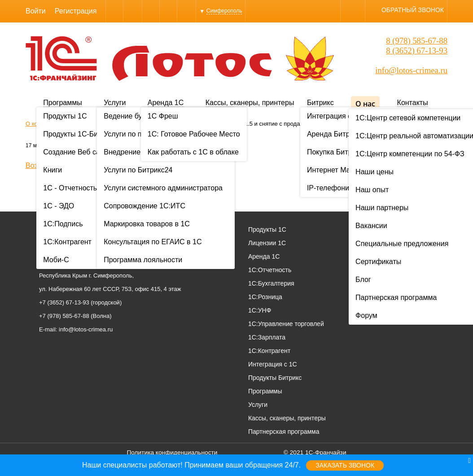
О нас (365, 104)
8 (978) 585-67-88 (417, 41)
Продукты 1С (267, 229)
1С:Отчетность (270, 270)
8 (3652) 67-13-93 (417, 51)
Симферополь (224, 11)
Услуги (115, 103)
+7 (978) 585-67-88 (64, 316)
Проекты (419, 243)
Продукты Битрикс (275, 378)
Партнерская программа (284, 432)
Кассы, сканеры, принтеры (250, 103)
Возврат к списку (54, 165)
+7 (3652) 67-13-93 (64, 302)
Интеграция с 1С (273, 364)
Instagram (168, 11)
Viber (114, 11)
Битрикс (320, 103)
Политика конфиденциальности (172, 452)
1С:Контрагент (269, 351)
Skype (133, 11)
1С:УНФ (260, 310)
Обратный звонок (413, 10)
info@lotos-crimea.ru (411, 70)
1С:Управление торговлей (286, 324)
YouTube (186, 11)
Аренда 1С (166, 103)
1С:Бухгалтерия (271, 283)
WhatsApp (151, 11)
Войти (36, 11)
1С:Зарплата (267, 337)
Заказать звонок (345, 465)
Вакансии (420, 270)
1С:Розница (265, 297)
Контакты (413, 103)
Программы (62, 103)
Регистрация (76, 11)
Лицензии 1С (267, 243)
